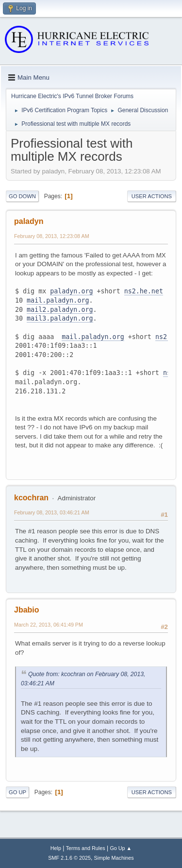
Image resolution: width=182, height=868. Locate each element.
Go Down (22, 196)
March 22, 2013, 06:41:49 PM (49, 625)
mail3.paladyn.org (60, 318)
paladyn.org (71, 291)
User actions (152, 196)
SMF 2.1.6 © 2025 (69, 858)
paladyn (29, 221)
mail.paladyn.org (58, 300)
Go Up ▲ (121, 848)
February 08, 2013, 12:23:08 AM (52, 236)
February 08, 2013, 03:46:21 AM (52, 512)
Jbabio (27, 610)
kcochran (31, 498)
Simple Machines (114, 858)
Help (56, 848)
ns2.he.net (144, 291)
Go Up (17, 792)
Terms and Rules (86, 848)
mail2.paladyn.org (60, 310)
